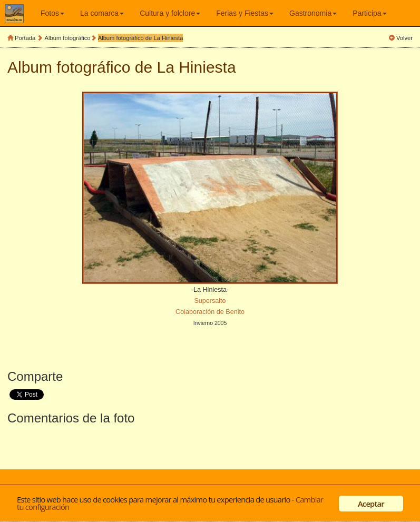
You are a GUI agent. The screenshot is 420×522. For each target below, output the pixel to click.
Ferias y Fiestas (245, 13)
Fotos (52, 13)
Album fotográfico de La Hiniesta (141, 38)
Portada (25, 38)
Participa (369, 13)
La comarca (102, 13)
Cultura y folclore (170, 13)
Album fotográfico (68, 38)
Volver (404, 38)
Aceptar (371, 504)
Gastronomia (313, 13)
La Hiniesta (197, 67)
